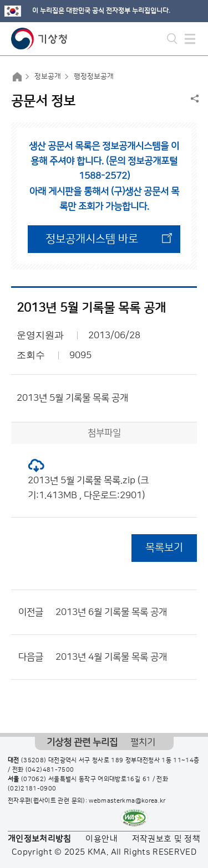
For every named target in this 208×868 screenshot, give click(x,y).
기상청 (39, 39)
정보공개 (48, 76)
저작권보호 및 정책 (166, 839)
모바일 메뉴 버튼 (190, 39)
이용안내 (101, 839)
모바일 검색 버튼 (172, 39)
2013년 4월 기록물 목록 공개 (111, 657)
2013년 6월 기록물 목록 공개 (111, 612)
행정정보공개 (94, 76)
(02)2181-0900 (32, 789)
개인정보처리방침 (40, 839)
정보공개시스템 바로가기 (92, 243)
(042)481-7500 (50, 770)
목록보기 (164, 548)
